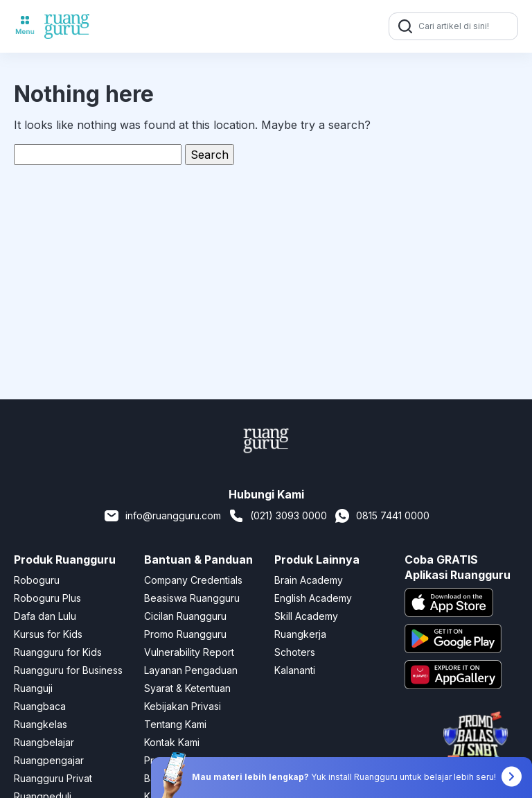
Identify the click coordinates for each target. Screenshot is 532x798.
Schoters (295, 652)
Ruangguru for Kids (58, 652)
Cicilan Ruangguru (185, 616)
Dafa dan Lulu (45, 616)
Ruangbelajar (44, 742)
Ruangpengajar (49, 760)
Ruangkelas (41, 724)
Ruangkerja (300, 634)
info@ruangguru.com (162, 516)
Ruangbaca (40, 706)
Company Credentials (193, 580)
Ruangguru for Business (68, 670)
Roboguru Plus (47, 598)
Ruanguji (33, 688)
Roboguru (37, 580)
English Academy (313, 598)
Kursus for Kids (48, 634)
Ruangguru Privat (53, 778)
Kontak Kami (172, 742)
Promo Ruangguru (185, 634)
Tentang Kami (175, 724)
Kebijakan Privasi (183, 706)
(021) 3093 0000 (277, 516)
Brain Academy (309, 580)
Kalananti (295, 670)
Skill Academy (306, 616)
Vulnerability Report (189, 652)
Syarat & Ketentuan (187, 688)
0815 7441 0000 (382, 516)
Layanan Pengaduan (191, 670)
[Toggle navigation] (25, 26)
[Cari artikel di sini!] (466, 26)
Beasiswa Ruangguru (192, 598)
